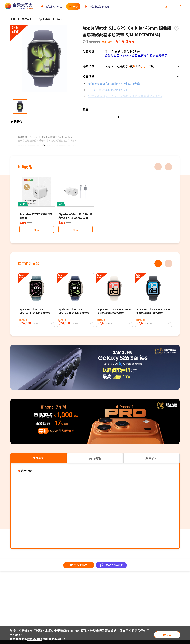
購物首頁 (27, 19)
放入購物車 (79, 565)
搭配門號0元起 (114, 565)
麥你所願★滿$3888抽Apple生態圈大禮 (114, 84)
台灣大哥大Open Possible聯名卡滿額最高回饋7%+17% (125, 96)
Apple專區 (44, 19)
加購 (37, 229)
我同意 (167, 635)
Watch (61, 19)
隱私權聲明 (35, 639)
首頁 (13, 19)
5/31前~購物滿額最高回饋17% (108, 90)
